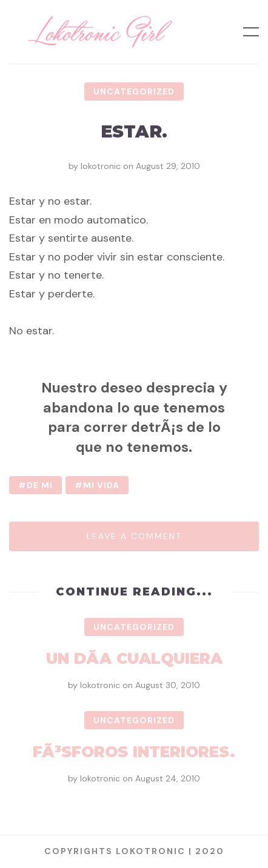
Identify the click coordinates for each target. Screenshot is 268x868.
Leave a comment (134, 536)
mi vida (101, 485)
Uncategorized (134, 91)
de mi (40, 485)
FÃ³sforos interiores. (134, 752)
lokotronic (101, 166)
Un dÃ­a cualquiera (134, 658)
